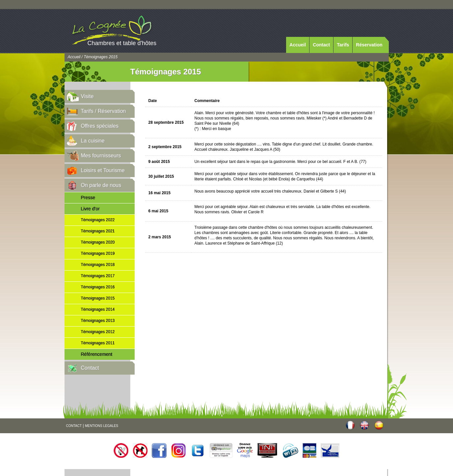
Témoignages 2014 (98, 309)
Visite (87, 96)
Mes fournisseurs (101, 156)
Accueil (298, 45)
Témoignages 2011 (98, 343)
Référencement (97, 354)
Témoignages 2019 (98, 253)
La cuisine (93, 141)
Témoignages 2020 (98, 242)
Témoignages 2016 (98, 287)
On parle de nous (101, 185)
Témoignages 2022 (98, 220)
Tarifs (343, 45)
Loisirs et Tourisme (103, 170)
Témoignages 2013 (98, 321)
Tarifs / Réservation (104, 111)
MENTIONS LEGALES (102, 426)
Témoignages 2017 (98, 276)
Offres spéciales (100, 126)
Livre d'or (90, 209)
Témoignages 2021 (98, 231)
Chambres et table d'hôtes (122, 43)
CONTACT (74, 426)
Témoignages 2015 (98, 298)
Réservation (369, 45)
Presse (88, 198)
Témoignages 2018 (98, 265)
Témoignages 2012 (98, 332)
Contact (321, 45)
